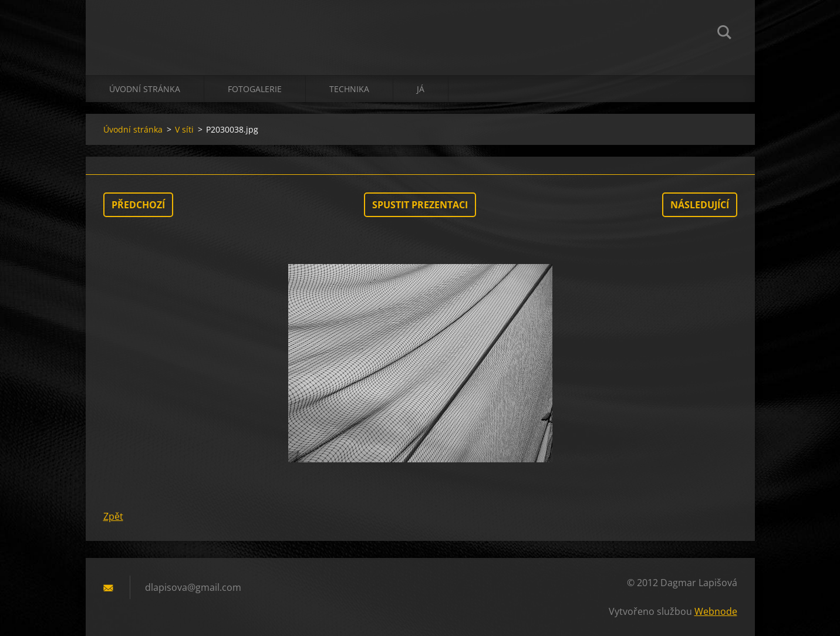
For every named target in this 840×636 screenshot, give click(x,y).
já (421, 89)
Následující (700, 205)
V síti (184, 129)
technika (349, 89)
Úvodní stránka (145, 89)
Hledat (724, 34)
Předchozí (138, 205)
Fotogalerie (255, 89)
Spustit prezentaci (420, 205)
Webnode (716, 611)
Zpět (113, 516)
